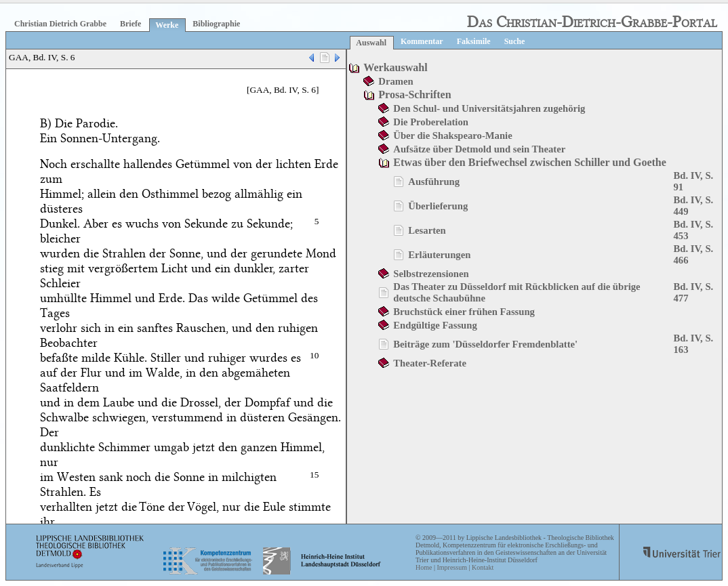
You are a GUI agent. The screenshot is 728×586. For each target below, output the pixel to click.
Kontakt (483, 567)
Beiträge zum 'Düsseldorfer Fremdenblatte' (485, 344)
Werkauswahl (395, 67)
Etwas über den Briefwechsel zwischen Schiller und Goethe (530, 162)
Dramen (396, 81)
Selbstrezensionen (431, 274)
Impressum (451, 567)
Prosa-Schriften (414, 95)
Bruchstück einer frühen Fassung (464, 312)
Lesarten (427, 230)
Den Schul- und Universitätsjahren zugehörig (489, 108)
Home (424, 567)
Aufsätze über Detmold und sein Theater (479, 149)
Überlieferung (438, 206)
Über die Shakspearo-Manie (452, 135)
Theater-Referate (430, 363)
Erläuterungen (439, 255)
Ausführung (434, 182)
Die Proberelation (431, 122)
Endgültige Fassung (435, 325)
